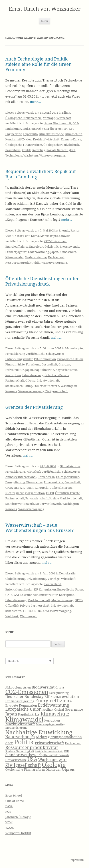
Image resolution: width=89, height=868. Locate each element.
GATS (9, 595)
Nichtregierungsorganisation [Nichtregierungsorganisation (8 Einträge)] (59, 737)
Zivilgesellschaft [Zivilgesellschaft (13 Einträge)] (23, 765)
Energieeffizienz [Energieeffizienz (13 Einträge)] (54, 701)
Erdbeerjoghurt (57, 129)
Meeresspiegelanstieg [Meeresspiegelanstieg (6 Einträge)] (51, 724)
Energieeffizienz (17, 246)
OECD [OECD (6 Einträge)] (9, 743)
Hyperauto (30, 134)
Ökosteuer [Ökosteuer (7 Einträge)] (53, 769)
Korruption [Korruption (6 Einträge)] (52, 721)
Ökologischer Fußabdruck (61, 145)
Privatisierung (15, 354)
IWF (21, 488)
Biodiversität (62, 123)
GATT (17, 595)
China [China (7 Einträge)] (60, 687)
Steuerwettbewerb (46, 386)
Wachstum (31, 155)
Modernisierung (36, 257)
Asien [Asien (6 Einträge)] (27, 688)
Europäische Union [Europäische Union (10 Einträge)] (23, 709)
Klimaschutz (74, 134)
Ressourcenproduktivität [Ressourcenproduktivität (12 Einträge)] (32, 747)
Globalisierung (70, 466)
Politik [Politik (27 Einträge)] (24, 742)
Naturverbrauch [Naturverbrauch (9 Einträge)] (20, 737)
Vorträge (49, 118)
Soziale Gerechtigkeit (61, 150)
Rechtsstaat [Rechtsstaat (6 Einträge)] (73, 743)
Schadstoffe (13, 611)
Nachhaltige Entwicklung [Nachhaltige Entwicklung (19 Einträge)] (39, 732)
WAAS (10, 828)
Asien (48, 123)
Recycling (39, 150)
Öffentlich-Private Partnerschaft (27, 605)
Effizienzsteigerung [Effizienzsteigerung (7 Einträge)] (20, 701)
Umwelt (65, 236)
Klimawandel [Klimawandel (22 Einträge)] (24, 719)
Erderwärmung (38, 252)
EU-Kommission (45, 359)
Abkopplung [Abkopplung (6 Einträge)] (14, 688)
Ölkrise (30, 380)
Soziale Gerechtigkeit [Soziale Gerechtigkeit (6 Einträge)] (20, 751)
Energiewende (69, 246)
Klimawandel (14, 257)
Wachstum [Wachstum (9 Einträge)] (48, 760)
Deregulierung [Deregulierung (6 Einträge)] (59, 693)
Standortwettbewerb (20, 504)
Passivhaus (13, 150)
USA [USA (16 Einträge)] (32, 759)
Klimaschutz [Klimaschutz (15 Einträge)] (55, 714)
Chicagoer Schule (68, 477)
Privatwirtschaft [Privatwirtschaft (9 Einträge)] (49, 743)
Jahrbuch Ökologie (18, 817)
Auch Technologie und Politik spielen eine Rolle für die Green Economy (38, 64)
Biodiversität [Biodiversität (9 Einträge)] (43, 687)
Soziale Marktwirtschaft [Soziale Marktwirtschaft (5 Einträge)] (49, 751)
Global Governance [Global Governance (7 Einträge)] (69, 709)
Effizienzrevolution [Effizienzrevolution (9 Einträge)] (62, 696)
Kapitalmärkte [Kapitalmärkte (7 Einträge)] (29, 714)
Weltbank (12, 616)
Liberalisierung (33, 375)
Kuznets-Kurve (71, 139)
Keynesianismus (66, 370)
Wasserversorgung (52, 155)
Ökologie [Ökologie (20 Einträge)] (54, 765)
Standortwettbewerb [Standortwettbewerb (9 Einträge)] (24, 755)
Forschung (33, 364)
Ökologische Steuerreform (23, 118)
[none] (29, 661)
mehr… (35, 102)
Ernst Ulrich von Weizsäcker (45, 9)
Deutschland (53, 584)
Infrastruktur (15, 370)
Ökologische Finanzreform (24, 145)
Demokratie (67, 573)
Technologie (14, 155)
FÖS (8, 812)
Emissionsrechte (34, 129)
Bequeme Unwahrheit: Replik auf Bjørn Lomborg (40, 174)
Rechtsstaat (56, 257)
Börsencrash (46, 477)
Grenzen (64, 364)
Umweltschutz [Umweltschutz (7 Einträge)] (16, 760)
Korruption (13, 375)
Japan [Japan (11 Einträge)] (11, 714)
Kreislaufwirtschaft (46, 139)
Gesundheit (49, 364)
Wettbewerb (29, 616)
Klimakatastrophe (52, 134)
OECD (50, 493)
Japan (54, 252)
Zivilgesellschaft (57, 391)
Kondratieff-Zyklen (18, 139)
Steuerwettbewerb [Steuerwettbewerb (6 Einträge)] (56, 755)
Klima (66, 113)
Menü (44, 21)
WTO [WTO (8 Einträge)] (63, 760)
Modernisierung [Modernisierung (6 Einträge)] (16, 728)
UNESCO (38, 611)
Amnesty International (21, 477)
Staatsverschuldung (19, 386)
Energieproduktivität (44, 246)
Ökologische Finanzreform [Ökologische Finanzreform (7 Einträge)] (25, 769)
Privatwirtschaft (48, 380)
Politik (26, 150)
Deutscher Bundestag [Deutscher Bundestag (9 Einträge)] (24, 696)
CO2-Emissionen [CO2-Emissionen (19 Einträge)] (27, 692)
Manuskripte (49, 236)
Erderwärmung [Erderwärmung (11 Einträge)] (53, 705)
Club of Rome (15, 801)
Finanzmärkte (15, 364)
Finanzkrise (34, 482)
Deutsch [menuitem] (13, 661)
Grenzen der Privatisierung (34, 407)
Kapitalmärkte (44, 370)
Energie (64, 230)
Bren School (14, 795)
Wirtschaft (64, 118)
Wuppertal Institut (18, 833)
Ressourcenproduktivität (23, 263)
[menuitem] (29, 661)
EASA (9, 806)
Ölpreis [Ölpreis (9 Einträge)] (68, 769)
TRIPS (27, 611)
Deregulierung (15, 482)
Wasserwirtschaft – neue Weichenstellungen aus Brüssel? (39, 528)
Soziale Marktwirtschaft (66, 498)
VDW (9, 822)
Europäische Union (70, 359)
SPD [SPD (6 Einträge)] (66, 751)
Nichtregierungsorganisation (25, 493)
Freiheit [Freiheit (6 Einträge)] (48, 710)
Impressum (77, 860)
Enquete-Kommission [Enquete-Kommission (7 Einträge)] (21, 705)
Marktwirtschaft (39, 600)
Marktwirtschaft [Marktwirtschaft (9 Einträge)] (20, 724)
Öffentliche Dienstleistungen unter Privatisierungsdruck (42, 281)
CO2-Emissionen (55, 241)
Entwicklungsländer (19, 359)
